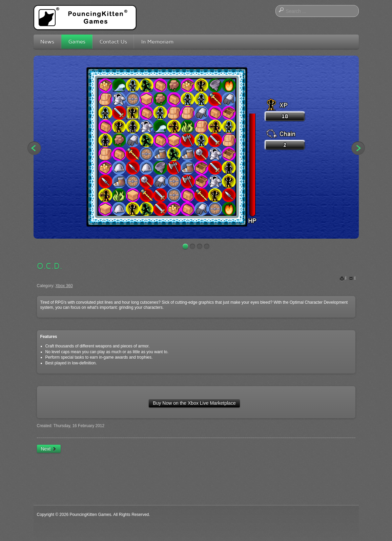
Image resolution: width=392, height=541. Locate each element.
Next (358, 148)
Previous (34, 148)
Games (77, 42)
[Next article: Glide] (49, 449)
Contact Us (113, 42)
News (47, 42)
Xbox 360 (64, 286)
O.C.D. (50, 266)
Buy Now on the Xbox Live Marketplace (194, 403)
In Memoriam (157, 42)
